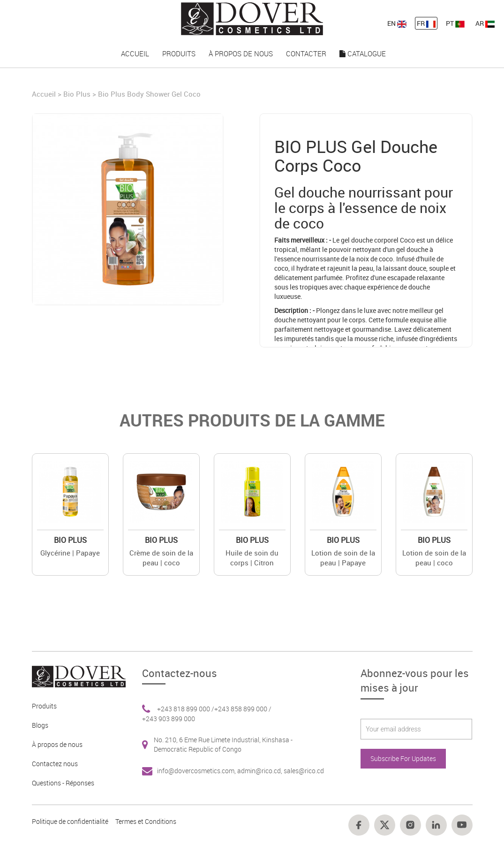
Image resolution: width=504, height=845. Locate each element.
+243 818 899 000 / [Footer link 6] (186, 709)
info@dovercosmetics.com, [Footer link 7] (197, 771)
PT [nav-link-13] (455, 23)
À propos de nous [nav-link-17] (241, 53)
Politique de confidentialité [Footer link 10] (70, 821)
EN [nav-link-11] (397, 23)
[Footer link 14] (359, 825)
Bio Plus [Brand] (77, 94)
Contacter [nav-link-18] (306, 53)
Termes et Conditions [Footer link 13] (146, 821)
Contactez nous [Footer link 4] (55, 764)
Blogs (40, 725)
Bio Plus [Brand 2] (70, 540)
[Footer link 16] (410, 825)
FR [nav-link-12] (426, 23)
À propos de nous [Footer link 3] (57, 744)
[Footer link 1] (75, 676)
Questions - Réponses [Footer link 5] (63, 783)
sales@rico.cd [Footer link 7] (304, 771)
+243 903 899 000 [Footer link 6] (169, 719)
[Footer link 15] (385, 825)
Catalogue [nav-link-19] (363, 53)
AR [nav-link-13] (485, 23)
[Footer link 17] (436, 825)
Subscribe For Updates (403, 758)
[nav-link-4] (252, 18)
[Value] (70, 492)
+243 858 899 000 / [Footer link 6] (243, 709)
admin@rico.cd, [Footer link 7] (260, 771)
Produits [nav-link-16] (179, 53)
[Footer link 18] (462, 825)
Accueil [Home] (45, 94)
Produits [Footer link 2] (44, 706)
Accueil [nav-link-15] (135, 53)
